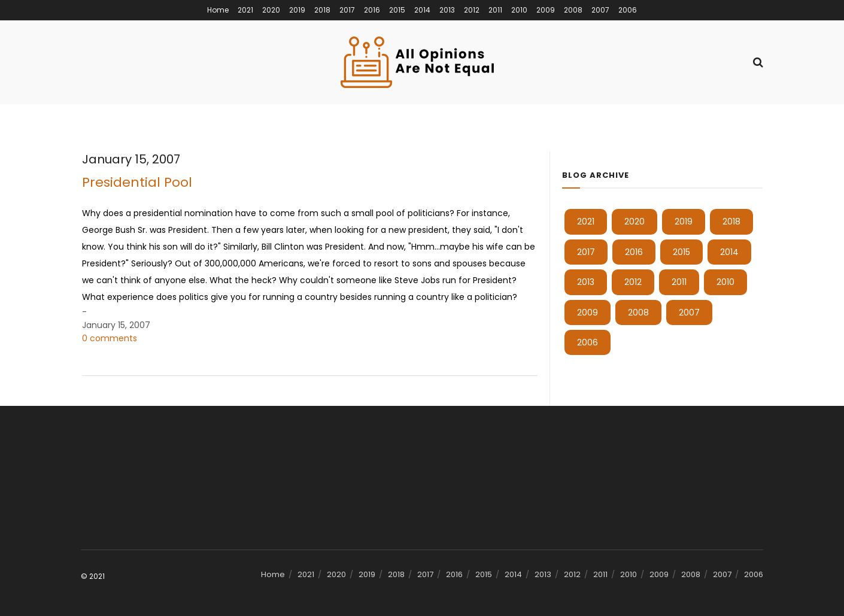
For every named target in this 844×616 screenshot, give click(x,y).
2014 (422, 10)
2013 (447, 10)
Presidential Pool (137, 182)
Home (218, 10)
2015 (397, 10)
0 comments (110, 338)
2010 (519, 10)
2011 (495, 10)
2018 (322, 10)
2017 (347, 10)
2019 (297, 10)
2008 (573, 10)
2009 (546, 10)
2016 (372, 10)
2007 (600, 10)
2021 (245, 10)
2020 (271, 10)
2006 (628, 10)
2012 (472, 10)
